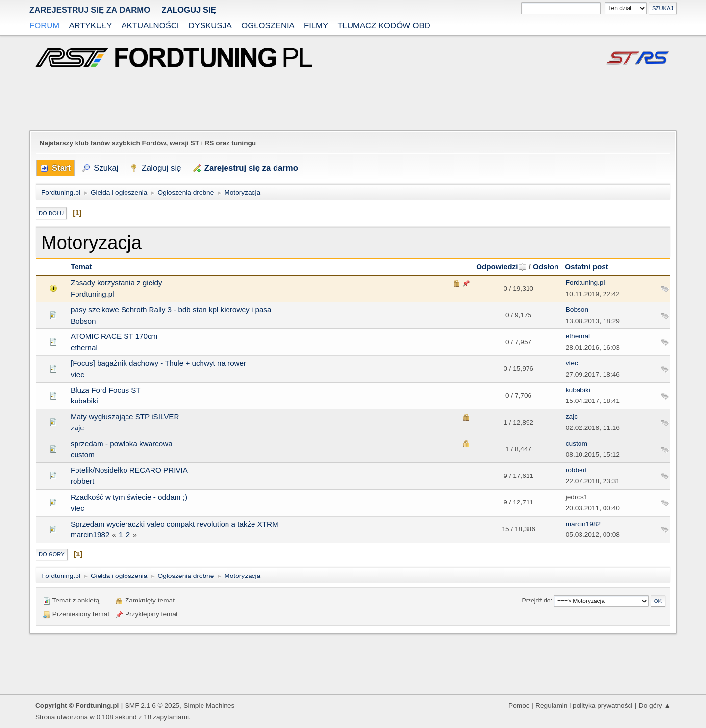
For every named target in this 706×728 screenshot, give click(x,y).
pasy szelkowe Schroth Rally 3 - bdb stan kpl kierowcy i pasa (171, 310)
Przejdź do (536, 601)
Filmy (316, 26)
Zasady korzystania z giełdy (116, 283)
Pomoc (519, 706)
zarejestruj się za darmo (90, 10)
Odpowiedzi (501, 266)
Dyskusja (210, 26)
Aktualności (151, 26)
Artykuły (90, 26)
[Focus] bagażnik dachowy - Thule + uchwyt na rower (158, 363)
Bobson (83, 321)
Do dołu (51, 213)
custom (83, 455)
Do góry (52, 554)
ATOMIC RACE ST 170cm (114, 336)
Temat (81, 266)
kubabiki (84, 401)
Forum (44, 26)
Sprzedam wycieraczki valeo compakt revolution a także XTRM (175, 524)
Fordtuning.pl (92, 294)
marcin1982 (90, 535)
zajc (77, 428)
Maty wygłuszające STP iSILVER (125, 416)
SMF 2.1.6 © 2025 (152, 706)
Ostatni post (587, 266)
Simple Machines (209, 706)
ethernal (84, 347)
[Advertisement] (353, 100)
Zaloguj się (189, 10)
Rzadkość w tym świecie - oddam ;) (129, 497)
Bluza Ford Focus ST (106, 390)
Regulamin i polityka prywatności (584, 706)
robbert (82, 481)
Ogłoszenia (268, 26)
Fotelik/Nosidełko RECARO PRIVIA (129, 470)
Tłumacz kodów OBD (384, 26)
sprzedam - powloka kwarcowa (122, 443)
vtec (77, 374)
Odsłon (546, 266)
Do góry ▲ (655, 706)
